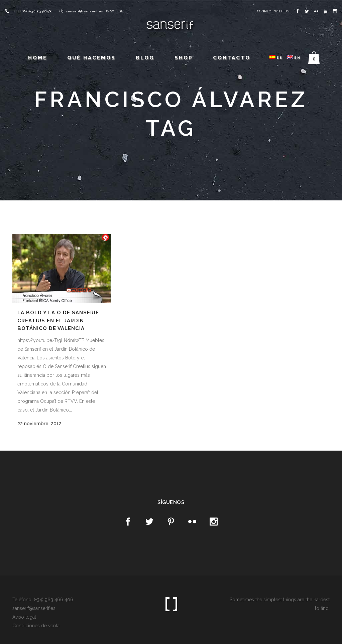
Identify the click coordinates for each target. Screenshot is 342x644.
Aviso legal (24, 617)
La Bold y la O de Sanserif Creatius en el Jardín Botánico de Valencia (58, 320)
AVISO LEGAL (115, 11)
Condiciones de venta (36, 626)
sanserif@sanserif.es (84, 11)
